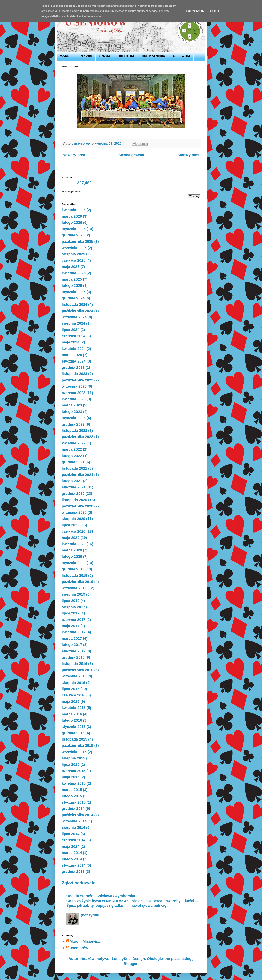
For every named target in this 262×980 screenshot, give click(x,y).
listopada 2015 (74, 739)
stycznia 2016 (74, 727)
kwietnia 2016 (74, 708)
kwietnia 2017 (74, 632)
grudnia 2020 (73, 494)
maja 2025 (71, 267)
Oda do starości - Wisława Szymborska (101, 896)
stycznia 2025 (74, 292)
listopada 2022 (74, 431)
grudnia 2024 (73, 298)
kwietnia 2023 (74, 399)
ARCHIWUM (181, 56)
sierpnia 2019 (73, 594)
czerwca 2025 (74, 260)
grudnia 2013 (73, 872)
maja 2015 (71, 777)
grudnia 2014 (73, 809)
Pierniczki (85, 56)
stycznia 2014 (74, 865)
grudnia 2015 (73, 733)
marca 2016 (72, 714)
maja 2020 (71, 538)
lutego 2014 (72, 859)
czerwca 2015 (74, 771)
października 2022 (77, 437)
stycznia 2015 (74, 802)
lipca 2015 (71, 765)
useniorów (79, 948)
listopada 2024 (74, 304)
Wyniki (65, 56)
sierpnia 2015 (73, 758)
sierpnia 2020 (73, 519)
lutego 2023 (72, 412)
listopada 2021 (74, 468)
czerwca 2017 (74, 620)
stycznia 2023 (74, 418)
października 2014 (77, 815)
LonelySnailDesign (128, 959)
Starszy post (188, 155)
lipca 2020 (71, 525)
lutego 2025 (72, 286)
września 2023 (74, 386)
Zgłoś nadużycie (79, 883)
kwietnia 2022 (74, 443)
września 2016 (74, 676)
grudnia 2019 (73, 569)
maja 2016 (71, 702)
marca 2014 (72, 853)
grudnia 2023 (73, 367)
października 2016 (77, 670)
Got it (215, 11)
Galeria (105, 56)
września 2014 (74, 821)
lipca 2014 (71, 834)
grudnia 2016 (73, 657)
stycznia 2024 (74, 361)
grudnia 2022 (73, 424)
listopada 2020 (74, 500)
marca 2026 (72, 216)
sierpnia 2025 (73, 254)
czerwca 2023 (74, 393)
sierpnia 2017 (73, 607)
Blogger (130, 964)
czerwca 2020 (74, 531)
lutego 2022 (72, 456)
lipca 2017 (71, 613)
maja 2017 (71, 626)
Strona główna (131, 155)
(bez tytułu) (91, 915)
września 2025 (74, 248)
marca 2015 (72, 790)
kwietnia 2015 (74, 783)
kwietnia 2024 (74, 349)
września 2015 (74, 752)
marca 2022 (72, 449)
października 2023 (77, 380)
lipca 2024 (71, 330)
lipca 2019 (71, 601)
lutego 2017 (72, 645)
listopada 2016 (74, 664)
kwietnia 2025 (74, 273)
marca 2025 (72, 279)
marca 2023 (72, 405)
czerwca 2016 (74, 695)
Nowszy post (74, 155)
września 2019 (74, 588)
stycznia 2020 (74, 563)
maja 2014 (71, 846)
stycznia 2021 (74, 487)
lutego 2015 (72, 796)
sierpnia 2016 (73, 683)
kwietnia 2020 (74, 544)
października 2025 (77, 241)
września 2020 (74, 512)
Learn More (195, 11)
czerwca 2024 (74, 336)
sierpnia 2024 (73, 323)
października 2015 (77, 745)
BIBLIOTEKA (126, 56)
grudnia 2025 (73, 235)
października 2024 (77, 311)
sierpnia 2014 (73, 828)
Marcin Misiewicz (85, 941)
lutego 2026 (72, 223)
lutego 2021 (72, 481)
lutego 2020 (72, 557)
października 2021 (77, 475)
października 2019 (77, 582)
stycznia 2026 (74, 229)
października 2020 (77, 506)
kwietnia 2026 (74, 210)
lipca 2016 (71, 689)
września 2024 (74, 317)
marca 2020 (72, 550)
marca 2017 (72, 638)
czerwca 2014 (74, 840)
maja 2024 (71, 342)
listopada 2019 (74, 575)
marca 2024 (72, 355)
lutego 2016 (72, 720)
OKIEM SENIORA (153, 56)
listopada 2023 (74, 374)
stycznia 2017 (74, 651)
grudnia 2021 (73, 462)
